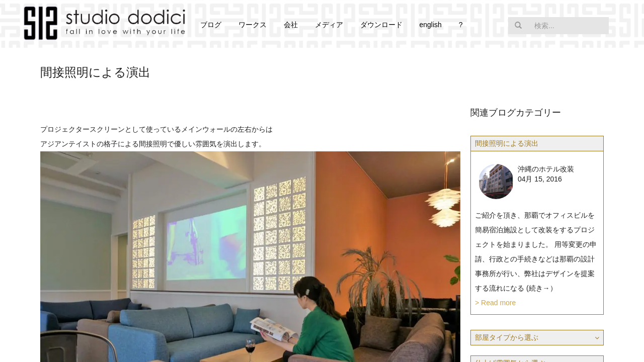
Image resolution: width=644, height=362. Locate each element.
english (430, 25)
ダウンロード (381, 25)
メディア (329, 25)
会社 (291, 25)
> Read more (495, 303)
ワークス (253, 25)
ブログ (211, 25)
